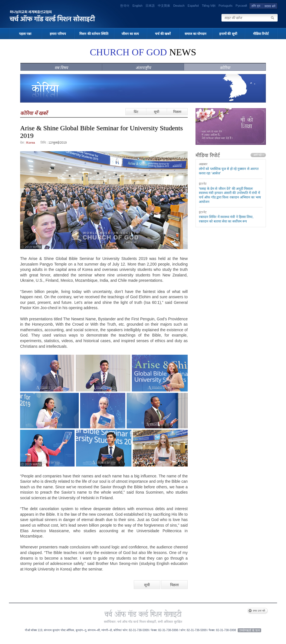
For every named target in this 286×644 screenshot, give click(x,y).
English (137, 6)
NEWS (143, 52)
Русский (241, 6)
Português (225, 6)
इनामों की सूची (228, 34)
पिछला (177, 112)
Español (193, 6)
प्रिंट (136, 112)
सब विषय (61, 68)
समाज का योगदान (196, 34)
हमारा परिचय (58, 34)
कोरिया (225, 68)
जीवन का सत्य (130, 34)
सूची (157, 112)
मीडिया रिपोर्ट (261, 34)
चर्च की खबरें (163, 34)
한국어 (125, 6)
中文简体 (164, 6)
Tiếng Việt (209, 6)
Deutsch (179, 6)
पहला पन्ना (25, 34)
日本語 (150, 6)
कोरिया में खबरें (34, 113)
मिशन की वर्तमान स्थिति (94, 34)
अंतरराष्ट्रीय (143, 68)
